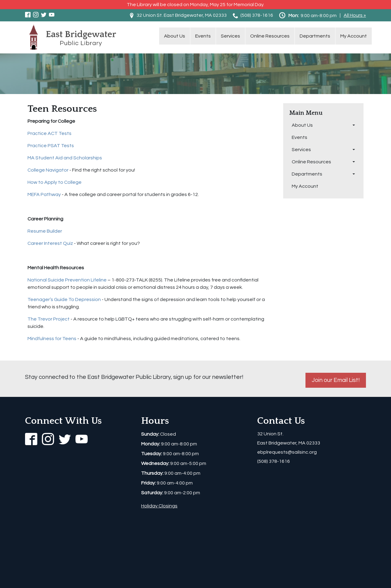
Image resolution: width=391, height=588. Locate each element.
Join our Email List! (336, 380)
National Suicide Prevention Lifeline (67, 280)
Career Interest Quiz (50, 243)
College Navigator (48, 170)
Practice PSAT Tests (51, 146)
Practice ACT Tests (49, 133)
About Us (175, 36)
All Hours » (355, 15)
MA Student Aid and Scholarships (65, 158)
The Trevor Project (49, 319)
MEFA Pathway (44, 194)
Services (230, 36)
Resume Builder (45, 231)
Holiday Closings (159, 506)
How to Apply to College (55, 182)
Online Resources (270, 36)
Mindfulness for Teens (52, 339)
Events (203, 36)
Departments (315, 36)
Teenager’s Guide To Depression (64, 299)
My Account (354, 36)
